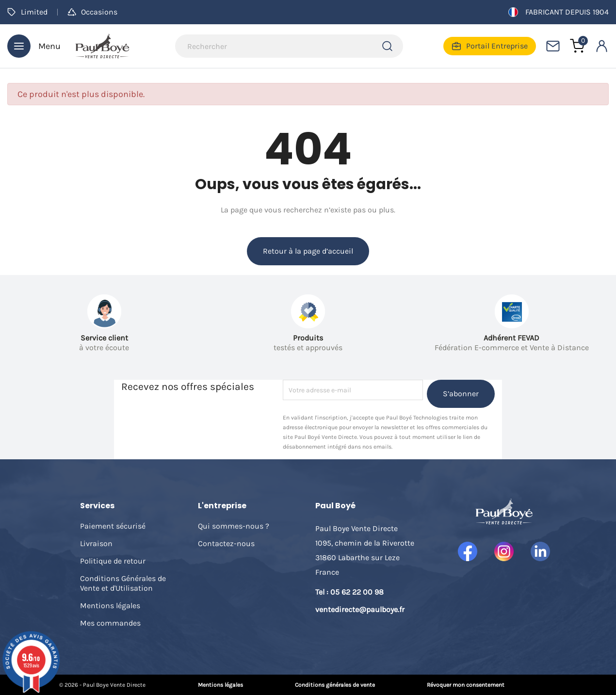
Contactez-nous (226, 543)
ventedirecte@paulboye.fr (360, 609)
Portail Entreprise (490, 46)
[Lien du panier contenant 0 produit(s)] (577, 46)
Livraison (96, 543)
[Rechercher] (289, 46)
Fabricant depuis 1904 (559, 12)
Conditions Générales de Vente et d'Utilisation (123, 583)
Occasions (92, 12)
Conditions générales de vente (335, 685)
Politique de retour (113, 561)
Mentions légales (110, 606)
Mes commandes (110, 623)
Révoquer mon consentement (466, 685)
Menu (34, 46)
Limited (27, 12)
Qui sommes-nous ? (234, 526)
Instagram (504, 551)
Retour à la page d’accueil (308, 251)
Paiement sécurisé (113, 526)
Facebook (468, 551)
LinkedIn (540, 551)
